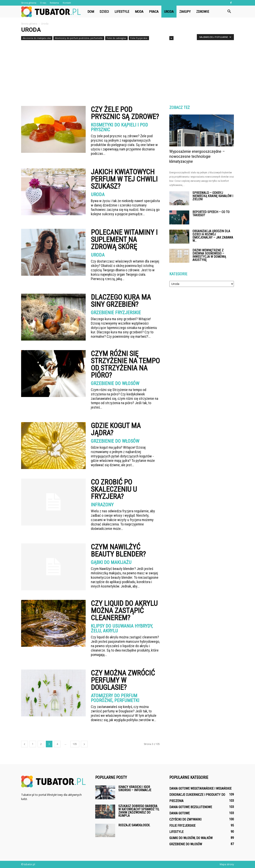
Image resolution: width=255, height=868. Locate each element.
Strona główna (29, 3)
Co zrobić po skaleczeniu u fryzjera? (114, 489)
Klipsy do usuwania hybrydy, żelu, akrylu (122, 628)
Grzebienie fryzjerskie (116, 313)
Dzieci (104, 12)
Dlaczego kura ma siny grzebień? (121, 301)
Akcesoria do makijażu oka (37, 38)
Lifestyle (122, 12)
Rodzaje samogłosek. (134, 825)
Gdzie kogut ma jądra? (116, 429)
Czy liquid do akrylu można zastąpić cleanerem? (124, 611)
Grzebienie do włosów (115, 383)
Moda (139, 12)
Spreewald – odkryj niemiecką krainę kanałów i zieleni (213, 196)
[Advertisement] (127, 71)
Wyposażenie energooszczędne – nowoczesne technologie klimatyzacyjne (197, 156)
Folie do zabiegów (116, 38)
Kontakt (67, 3)
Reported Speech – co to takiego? (211, 214)
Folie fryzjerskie (139, 38)
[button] (229, 12)
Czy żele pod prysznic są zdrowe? (125, 113)
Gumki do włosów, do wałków (191, 838)
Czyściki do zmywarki (185, 819)
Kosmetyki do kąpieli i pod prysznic (119, 127)
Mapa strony (227, 864)
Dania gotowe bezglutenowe (191, 807)
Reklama (54, 3)
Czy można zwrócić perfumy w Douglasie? (123, 680)
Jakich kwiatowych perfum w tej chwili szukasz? (124, 179)
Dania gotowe (179, 813)
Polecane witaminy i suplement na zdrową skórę (124, 240)
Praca (154, 12)
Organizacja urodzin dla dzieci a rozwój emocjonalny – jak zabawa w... (213, 236)
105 (75, 744)
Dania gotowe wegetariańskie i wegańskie (200, 789)
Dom (91, 12)
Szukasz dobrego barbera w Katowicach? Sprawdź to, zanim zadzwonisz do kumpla (139, 811)
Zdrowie (203, 12)
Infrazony (102, 505)
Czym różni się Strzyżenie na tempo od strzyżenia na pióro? (125, 364)
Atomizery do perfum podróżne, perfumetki (79, 38)
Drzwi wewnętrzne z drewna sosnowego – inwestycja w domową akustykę (209, 255)
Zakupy (185, 12)
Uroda (169, 12)
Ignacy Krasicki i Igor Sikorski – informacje (135, 789)
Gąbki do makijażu (111, 562)
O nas (43, 3)
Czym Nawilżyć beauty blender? (118, 551)
